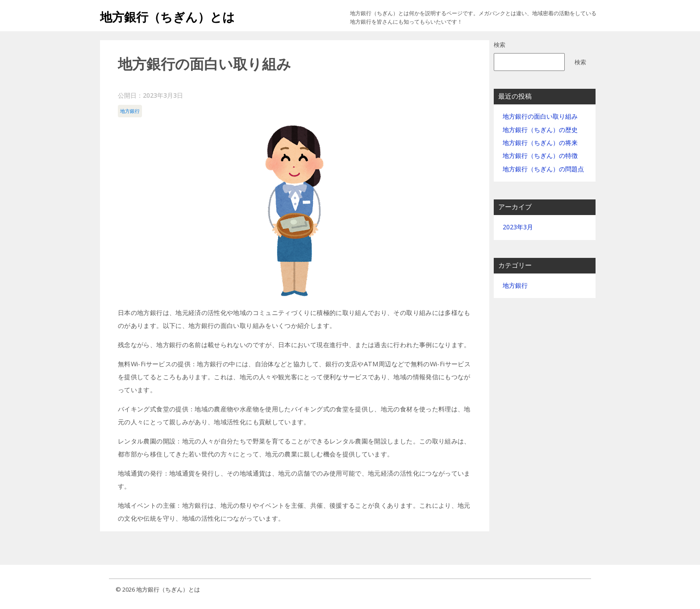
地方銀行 (130, 111)
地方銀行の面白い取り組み (540, 116)
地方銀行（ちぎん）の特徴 (540, 155)
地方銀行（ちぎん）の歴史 (540, 130)
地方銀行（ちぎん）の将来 (540, 143)
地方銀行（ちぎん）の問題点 (543, 169)
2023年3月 (518, 227)
